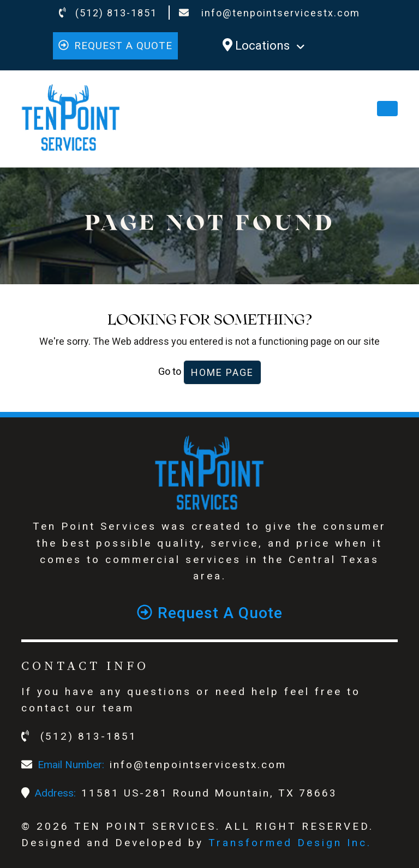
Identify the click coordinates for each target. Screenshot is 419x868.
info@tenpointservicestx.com (270, 13)
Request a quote (115, 46)
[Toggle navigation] (387, 109)
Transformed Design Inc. (290, 843)
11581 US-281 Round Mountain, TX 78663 (209, 793)
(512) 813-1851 (108, 13)
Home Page (222, 372)
